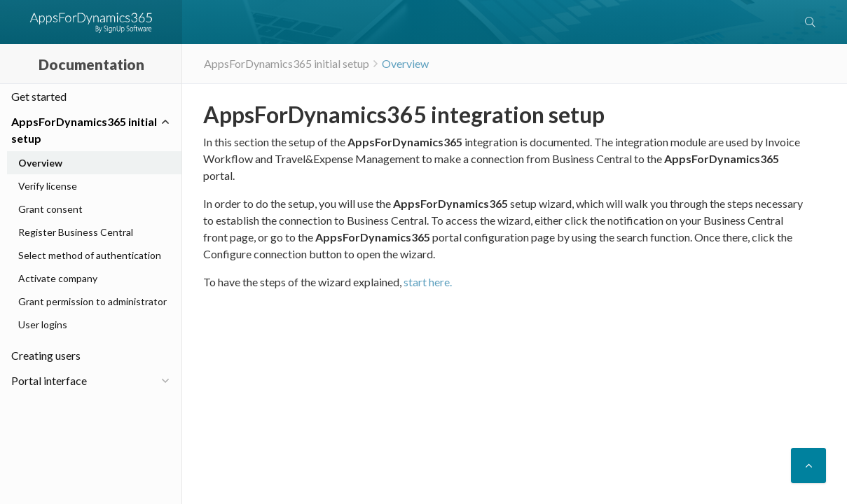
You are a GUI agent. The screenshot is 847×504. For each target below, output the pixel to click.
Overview (405, 63)
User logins (43, 324)
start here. (428, 282)
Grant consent (50, 209)
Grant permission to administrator (92, 301)
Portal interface (49, 380)
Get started (39, 96)
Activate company (58, 278)
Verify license (48, 186)
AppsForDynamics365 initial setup (84, 130)
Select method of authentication (90, 255)
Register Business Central (76, 232)
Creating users (46, 355)
